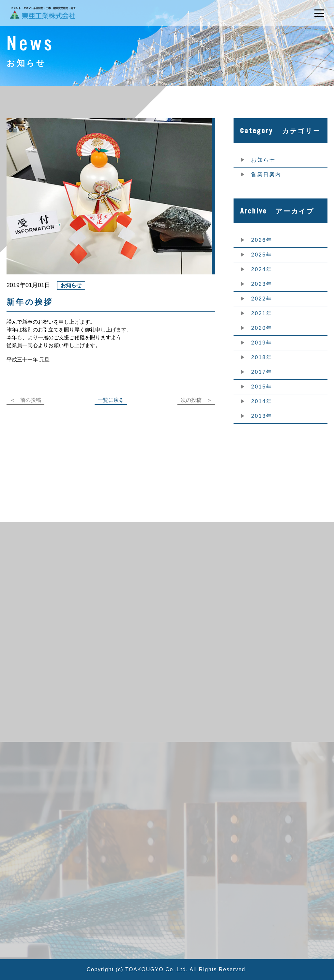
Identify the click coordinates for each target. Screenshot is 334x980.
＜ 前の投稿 (25, 400)
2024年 (262, 269)
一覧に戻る (111, 400)
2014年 (262, 401)
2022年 (262, 299)
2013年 (262, 416)
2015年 (262, 387)
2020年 (262, 328)
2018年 (262, 357)
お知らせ (263, 160)
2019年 (262, 343)
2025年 (262, 255)
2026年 (262, 240)
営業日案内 (266, 175)
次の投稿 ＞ (196, 400)
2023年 (262, 284)
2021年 (262, 313)
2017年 (262, 372)
